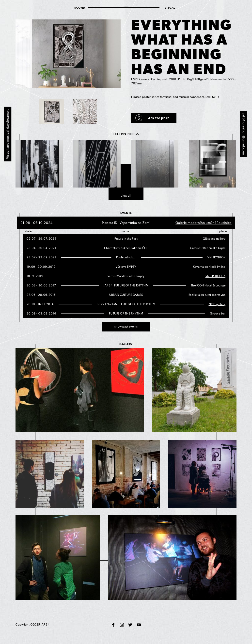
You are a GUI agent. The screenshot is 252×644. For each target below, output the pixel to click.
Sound (80, 8)
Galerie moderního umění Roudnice (204, 223)
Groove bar (218, 314)
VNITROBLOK (216, 257)
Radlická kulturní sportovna (207, 295)
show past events (126, 327)
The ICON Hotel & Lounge (208, 285)
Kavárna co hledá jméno (209, 267)
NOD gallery (217, 304)
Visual (170, 8)
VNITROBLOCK (216, 276)
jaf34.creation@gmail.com (244, 134)
